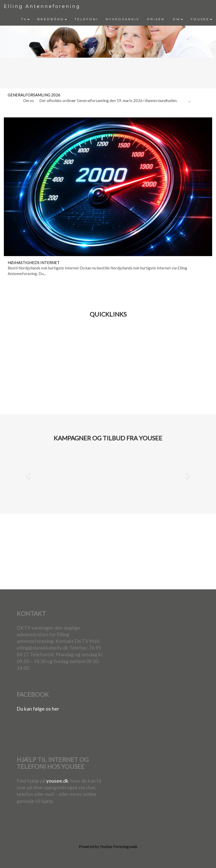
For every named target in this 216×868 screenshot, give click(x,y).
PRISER (156, 19)
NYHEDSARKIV (123, 19)
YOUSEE (201, 19)
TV (25, 19)
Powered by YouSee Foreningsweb (108, 846)
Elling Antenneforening (42, 6)
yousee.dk (57, 781)
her (55, 709)
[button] (27, 474)
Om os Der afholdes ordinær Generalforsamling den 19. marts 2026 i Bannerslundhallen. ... (99, 100)
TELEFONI (86, 19)
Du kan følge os (34, 709)
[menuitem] (25, 19)
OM (178, 19)
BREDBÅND (52, 19)
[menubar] (117, 19)
